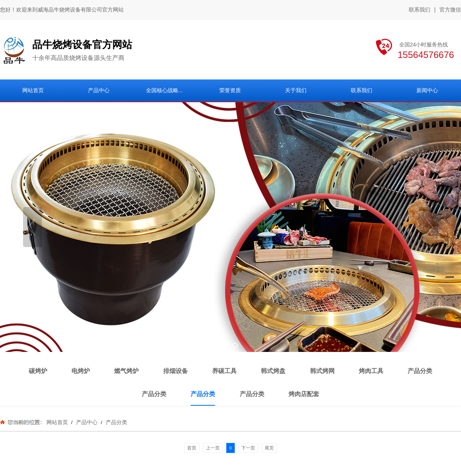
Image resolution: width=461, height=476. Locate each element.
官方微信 (450, 10)
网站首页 (57, 422)
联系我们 (420, 10)
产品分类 (116, 422)
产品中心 (87, 422)
